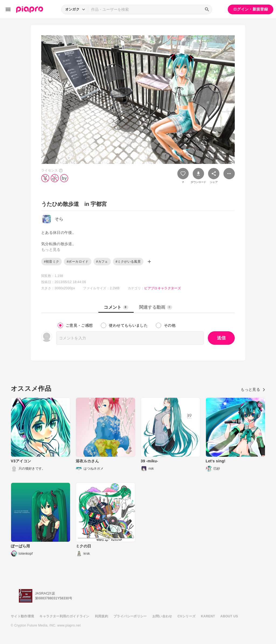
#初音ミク (51, 262)
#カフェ (102, 262)
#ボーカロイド (77, 262)
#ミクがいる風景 (128, 262)
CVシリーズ (187, 616)
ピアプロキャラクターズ (163, 288)
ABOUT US (229, 616)
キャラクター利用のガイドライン (64, 616)
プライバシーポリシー (130, 616)
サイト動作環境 (22, 616)
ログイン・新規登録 (251, 9)
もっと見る (253, 389)
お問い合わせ (162, 616)
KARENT (208, 616)
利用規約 (101, 616)
